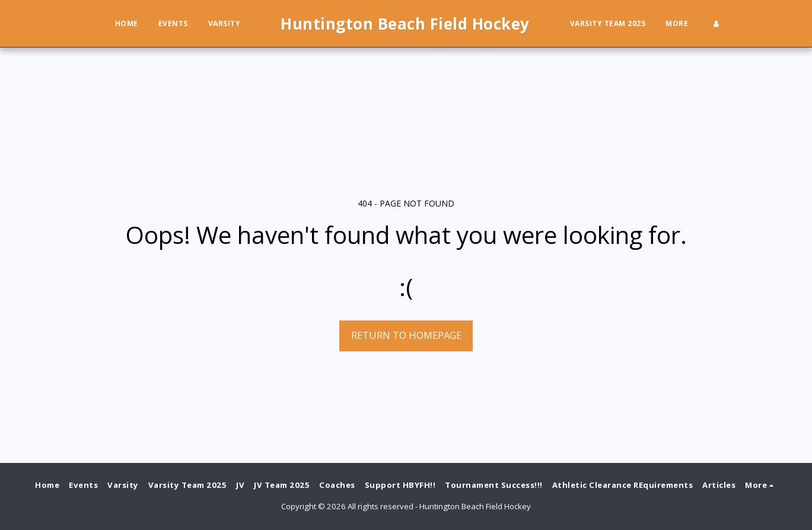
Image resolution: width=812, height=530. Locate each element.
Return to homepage (406, 335)
